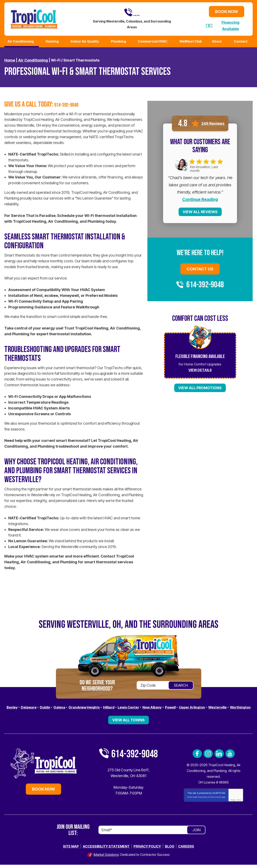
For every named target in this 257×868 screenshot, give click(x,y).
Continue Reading (200, 198)
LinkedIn (219, 758)
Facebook (197, 758)
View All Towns (128, 724)
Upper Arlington (211, 706)
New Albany (168, 706)
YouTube (230, 758)
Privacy (233, 804)
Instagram (208, 758)
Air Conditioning (33, 59)
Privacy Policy (202, 801)
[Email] (152, 834)
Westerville (240, 706)
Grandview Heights (92, 706)
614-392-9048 (132, 12)
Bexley (13, 706)
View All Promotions (200, 386)
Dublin (49, 706)
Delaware (31, 706)
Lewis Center (142, 706)
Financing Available (230, 25)
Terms (239, 804)
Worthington (128, 711)
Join (197, 834)
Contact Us (200, 268)
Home (10, 59)
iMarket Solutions (106, 858)
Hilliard (120, 706)
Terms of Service (216, 801)
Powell (188, 706)
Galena (65, 706)
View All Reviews (200, 211)
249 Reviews (213, 122)
